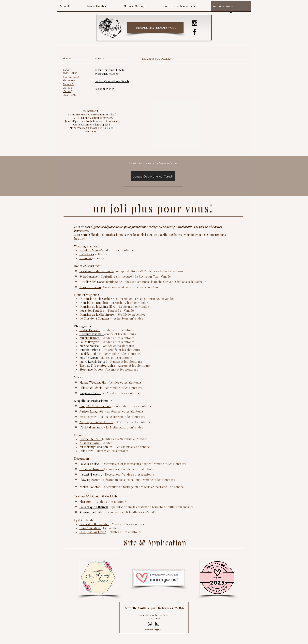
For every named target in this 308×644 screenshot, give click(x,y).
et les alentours (124, 330)
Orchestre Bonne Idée (94, 524)
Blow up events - (91, 480)
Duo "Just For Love (92, 532)
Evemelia (86, 258)
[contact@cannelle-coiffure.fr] (153, 176)
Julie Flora (86, 451)
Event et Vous (89, 250)
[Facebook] (195, 32)
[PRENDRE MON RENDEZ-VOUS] (155, 27)
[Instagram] (195, 23)
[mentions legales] (154, 630)
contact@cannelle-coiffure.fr (154, 615)
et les (117, 338)
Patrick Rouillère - (92, 354)
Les (82, 271)
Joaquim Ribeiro (90, 393)
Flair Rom (86, 502)
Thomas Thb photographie (97, 365)
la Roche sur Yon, (163, 282)
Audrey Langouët (92, 411)
